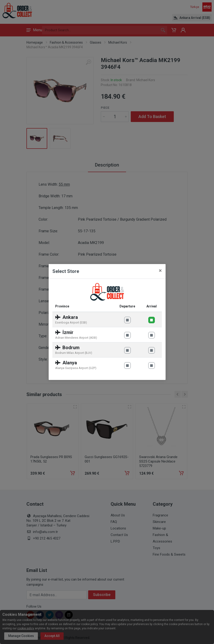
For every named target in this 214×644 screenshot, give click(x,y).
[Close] (160, 271)
